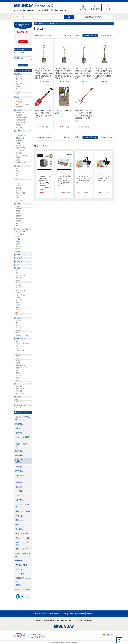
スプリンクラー (20, 89)
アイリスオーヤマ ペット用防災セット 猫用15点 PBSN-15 (83, 180)
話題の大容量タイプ (23, 506)
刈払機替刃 (19, 141)
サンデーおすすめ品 (23, 418)
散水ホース (19, 76)
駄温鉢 (18, 241)
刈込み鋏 (18, 288)
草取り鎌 (18, 278)
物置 (17, 399)
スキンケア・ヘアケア (23, 544)
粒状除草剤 (19, 99)
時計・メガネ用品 (23, 590)
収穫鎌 (18, 280)
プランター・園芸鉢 (21, 229)
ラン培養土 (19, 190)
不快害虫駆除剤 (20, 120)
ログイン (83, 9)
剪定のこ (18, 300)
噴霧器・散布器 (20, 148)
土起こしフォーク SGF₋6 (63, 112)
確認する (23, 42)
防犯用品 (19, 471)
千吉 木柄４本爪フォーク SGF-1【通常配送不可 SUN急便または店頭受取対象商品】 (84, 116)
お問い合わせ (54, 10)
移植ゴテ (18, 312)
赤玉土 (18, 171)
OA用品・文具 (21, 565)
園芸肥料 (18, 204)
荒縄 (17, 323)
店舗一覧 (63, 10)
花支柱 (18, 373)
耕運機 (18, 158)
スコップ (62, 24)
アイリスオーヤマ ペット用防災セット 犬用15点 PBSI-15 (103, 180)
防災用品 (19, 424)
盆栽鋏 (18, 307)
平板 (17, 348)
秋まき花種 (19, 391)
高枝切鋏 (18, 285)
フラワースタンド (21, 368)
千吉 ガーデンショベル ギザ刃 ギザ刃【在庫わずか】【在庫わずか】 (44, 114)
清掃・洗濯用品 (22, 549)
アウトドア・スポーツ (23, 477)
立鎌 (17, 273)
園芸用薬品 (18, 110)
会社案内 (38, 620)
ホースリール (20, 81)
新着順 (78, 36)
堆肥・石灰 (19, 223)
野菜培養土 (19, 195)
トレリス (18, 375)
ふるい (18, 297)
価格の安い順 (91, 36)
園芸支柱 (18, 255)
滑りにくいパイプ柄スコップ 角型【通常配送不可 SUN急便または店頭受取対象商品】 (104, 73)
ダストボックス (20, 405)
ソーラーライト (20, 366)
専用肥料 (18, 221)
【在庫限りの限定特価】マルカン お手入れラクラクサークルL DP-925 (64, 181)
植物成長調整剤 (20, 122)
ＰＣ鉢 (18, 236)
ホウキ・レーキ (20, 275)
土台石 (18, 363)
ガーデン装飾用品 (21, 339)
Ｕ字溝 (18, 378)
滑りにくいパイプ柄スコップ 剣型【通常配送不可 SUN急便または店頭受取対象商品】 (84, 73)
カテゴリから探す (20, 10)
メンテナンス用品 (21, 155)
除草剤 (17, 97)
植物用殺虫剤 (20, 113)
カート (108, 9)
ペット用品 (20, 496)
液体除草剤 (19, 102)
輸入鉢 (18, 249)
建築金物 (19, 520)
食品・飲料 (20, 569)
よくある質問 (43, 10)
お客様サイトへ (36, 635)
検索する (23, 65)
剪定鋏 (18, 305)
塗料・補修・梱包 (23, 511)
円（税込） (44, 81)
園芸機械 (18, 131)
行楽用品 (19, 433)
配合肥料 (18, 209)
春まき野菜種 (20, 388)
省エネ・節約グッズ (23, 445)
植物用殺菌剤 (20, 115)
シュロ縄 (18, 320)
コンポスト (19, 407)
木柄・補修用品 (20, 295)
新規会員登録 (96, 9)
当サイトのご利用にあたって (66, 620)
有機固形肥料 (20, 218)
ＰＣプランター (20, 232)
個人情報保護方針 (49, 620)
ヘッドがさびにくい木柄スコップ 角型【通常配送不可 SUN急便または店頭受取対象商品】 (64, 73)
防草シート (18, 265)
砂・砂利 (18, 361)
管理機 (18, 160)
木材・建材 (20, 516)
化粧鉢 (18, 244)
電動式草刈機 (20, 138)
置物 (17, 341)
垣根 (17, 346)
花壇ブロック (20, 351)
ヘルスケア (20, 574)
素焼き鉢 (18, 246)
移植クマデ (19, 315)
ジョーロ (18, 94)
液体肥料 (18, 214)
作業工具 (19, 525)
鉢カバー (18, 251)
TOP (119, 641)
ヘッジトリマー (20, 133)
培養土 (18, 198)
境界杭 (18, 380)
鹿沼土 (18, 168)
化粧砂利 (18, 356)
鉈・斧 (18, 293)
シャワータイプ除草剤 (22, 104)
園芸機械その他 (20, 163)
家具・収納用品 (22, 533)
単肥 (17, 226)
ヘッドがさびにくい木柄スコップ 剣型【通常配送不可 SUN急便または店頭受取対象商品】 (44, 73)
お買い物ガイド (32, 10)
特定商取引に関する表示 (85, 620)
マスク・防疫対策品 (23, 438)
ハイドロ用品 (20, 200)
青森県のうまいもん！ (23, 579)
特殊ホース (19, 79)
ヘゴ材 (18, 183)
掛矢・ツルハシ (20, 290)
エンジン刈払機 (20, 136)
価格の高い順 (106, 36)
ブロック (18, 358)
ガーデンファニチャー (22, 343)
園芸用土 (18, 166)
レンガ (18, 353)
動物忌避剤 (19, 127)
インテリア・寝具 (23, 538)
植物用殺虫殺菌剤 (21, 117)
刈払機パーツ (20, 143)
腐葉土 (18, 176)
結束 (17, 333)
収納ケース (19, 310)
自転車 (18, 428)
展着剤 (18, 125)
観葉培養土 (19, 188)
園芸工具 (54, 24)
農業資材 (19, 467)
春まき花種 (19, 386)
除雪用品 (19, 451)
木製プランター (20, 234)
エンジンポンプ (20, 150)
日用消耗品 (20, 500)
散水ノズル (19, 84)
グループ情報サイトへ (38, 637)
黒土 (17, 173)
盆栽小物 (18, 330)
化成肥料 (18, 206)
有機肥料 (18, 216)
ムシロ (18, 325)
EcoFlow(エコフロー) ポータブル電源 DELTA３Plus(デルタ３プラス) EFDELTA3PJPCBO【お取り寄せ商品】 (45, 183)
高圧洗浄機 (19, 153)
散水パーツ (19, 86)
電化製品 (19, 529)
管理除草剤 (19, 107)
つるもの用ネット (21, 258)
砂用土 (18, 178)
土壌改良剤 (19, 186)
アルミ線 (18, 328)
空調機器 (19, 482)
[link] (23, 597)
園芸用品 (18, 318)
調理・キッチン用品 (23, 555)
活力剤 (18, 211)
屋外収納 (18, 397)
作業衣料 (19, 487)
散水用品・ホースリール (23, 74)
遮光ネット (18, 261)
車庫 (17, 402)
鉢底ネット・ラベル (22, 335)
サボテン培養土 (20, 193)
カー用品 (19, 491)
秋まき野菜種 (20, 393)
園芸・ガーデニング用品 (42, 24)
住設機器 (19, 561)
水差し (18, 91)
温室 (17, 370)
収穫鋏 (18, 302)
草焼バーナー (20, 145)
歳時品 (18, 585)
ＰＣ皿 (18, 239)
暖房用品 (19, 455)
